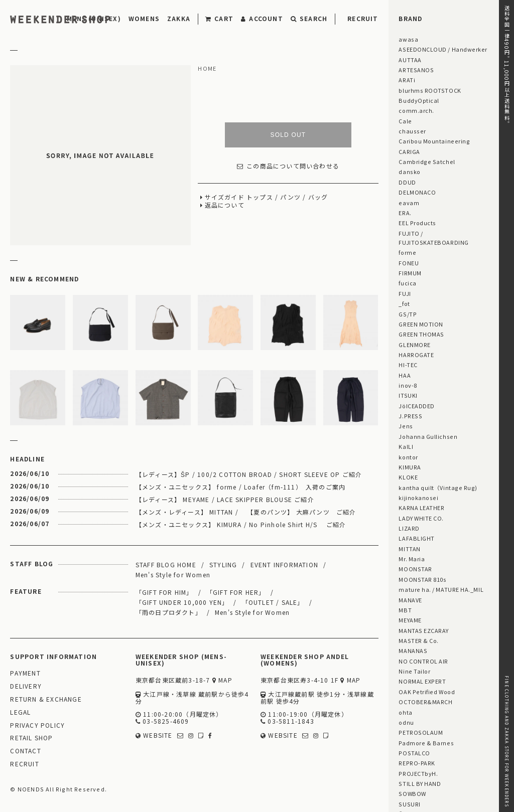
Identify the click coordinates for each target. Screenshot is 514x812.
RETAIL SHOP (31, 738)
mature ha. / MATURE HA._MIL (441, 589)
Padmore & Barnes (426, 743)
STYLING (223, 564)
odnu (406, 722)
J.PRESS (410, 416)
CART (219, 18)
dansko (409, 172)
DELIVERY (26, 686)
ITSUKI (408, 395)
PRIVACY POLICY (37, 725)
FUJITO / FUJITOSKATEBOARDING (433, 238)
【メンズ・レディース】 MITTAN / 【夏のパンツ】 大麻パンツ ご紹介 (246, 512)
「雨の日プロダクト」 (169, 612)
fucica (407, 283)
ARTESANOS (416, 70)
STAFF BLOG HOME (166, 564)
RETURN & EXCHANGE (46, 699)
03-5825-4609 (162, 721)
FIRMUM (410, 273)
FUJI (405, 293)
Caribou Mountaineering (434, 141)
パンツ (290, 197)
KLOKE (408, 477)
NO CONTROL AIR (423, 661)
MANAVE (410, 600)
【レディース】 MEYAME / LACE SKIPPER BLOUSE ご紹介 (225, 499)
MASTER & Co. (418, 640)
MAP (222, 680)
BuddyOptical (419, 100)
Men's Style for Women (173, 575)
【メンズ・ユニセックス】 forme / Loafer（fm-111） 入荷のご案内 (240, 487)
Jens (406, 426)
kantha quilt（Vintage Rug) (438, 488)
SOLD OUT (288, 135)
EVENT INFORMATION (284, 564)
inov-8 (408, 385)
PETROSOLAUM (421, 732)
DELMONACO (417, 192)
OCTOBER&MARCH (425, 702)
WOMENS (144, 18)
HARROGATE (416, 355)
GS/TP (408, 314)
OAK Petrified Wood (427, 692)
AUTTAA (410, 60)
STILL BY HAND (420, 783)
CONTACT (25, 751)
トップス (260, 197)
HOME (207, 69)
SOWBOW (412, 793)
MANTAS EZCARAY (424, 630)
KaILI (406, 446)
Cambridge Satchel (427, 161)
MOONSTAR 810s (422, 579)
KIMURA (410, 467)
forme (407, 252)
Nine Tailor (414, 671)
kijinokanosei (418, 498)
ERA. (405, 213)
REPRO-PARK (417, 763)
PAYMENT (25, 673)
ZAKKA (179, 18)
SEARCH (309, 18)
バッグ (318, 197)
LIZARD (409, 528)
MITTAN (409, 549)
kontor (408, 457)
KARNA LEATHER (421, 508)
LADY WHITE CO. (421, 518)
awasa (408, 39)
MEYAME (410, 620)
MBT (405, 610)
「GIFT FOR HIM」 (164, 592)
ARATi (407, 80)
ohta (405, 712)
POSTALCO (414, 753)
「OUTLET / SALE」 (273, 602)
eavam (409, 203)
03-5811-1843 (287, 721)
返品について (225, 205)
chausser (412, 131)
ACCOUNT (262, 18)
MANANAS (413, 651)
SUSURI (409, 804)
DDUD (407, 182)
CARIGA (409, 151)
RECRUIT (363, 18)
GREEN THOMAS (421, 334)
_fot (404, 303)
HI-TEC (408, 365)
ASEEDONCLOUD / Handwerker (443, 49)
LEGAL (20, 712)
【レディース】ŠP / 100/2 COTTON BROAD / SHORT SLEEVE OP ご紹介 (249, 474)
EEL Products (417, 223)
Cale (405, 121)
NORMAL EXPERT (422, 681)
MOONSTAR (415, 569)
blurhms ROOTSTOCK (430, 90)
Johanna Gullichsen (428, 436)
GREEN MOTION (421, 324)
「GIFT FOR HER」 (236, 592)
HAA (405, 375)
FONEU (409, 263)
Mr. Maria (412, 559)
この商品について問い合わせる (288, 166)
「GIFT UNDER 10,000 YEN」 (182, 602)
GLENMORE (414, 345)
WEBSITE (154, 736)
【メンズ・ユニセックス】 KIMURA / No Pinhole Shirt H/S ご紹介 (241, 524)
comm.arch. (416, 110)
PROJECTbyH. (418, 773)
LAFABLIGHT (416, 538)
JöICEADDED (416, 406)
